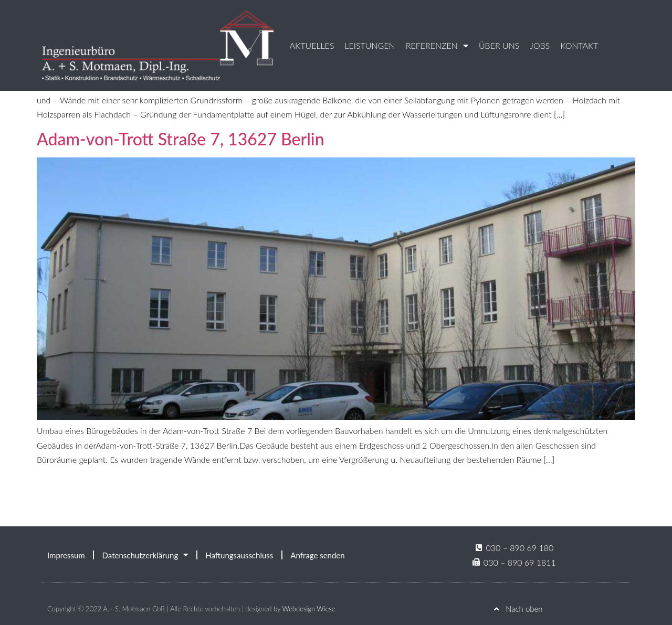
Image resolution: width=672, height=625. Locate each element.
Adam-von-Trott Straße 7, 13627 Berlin (181, 139)
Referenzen (437, 46)
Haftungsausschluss (239, 555)
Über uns (499, 45)
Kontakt (579, 45)
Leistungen (370, 45)
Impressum (66, 555)
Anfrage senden (317, 555)
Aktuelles (312, 45)
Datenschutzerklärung (145, 555)
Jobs (540, 45)
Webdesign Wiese (308, 609)
